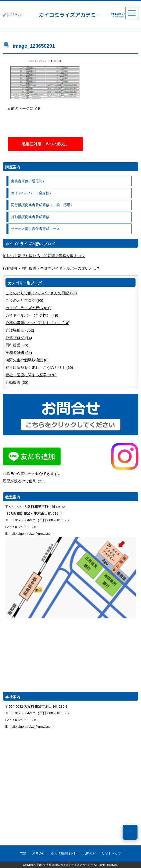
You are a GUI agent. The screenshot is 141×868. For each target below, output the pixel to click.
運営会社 (39, 853)
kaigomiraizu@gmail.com (35, 534)
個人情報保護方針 (64, 853)
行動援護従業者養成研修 (30, 217)
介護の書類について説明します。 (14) (37, 323)
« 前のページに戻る (24, 108)
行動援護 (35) (17, 382)
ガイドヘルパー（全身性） (32, 193)
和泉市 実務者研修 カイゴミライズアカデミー (65, 865)
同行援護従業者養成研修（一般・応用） (42, 205)
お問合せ (89, 853)
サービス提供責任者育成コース (35, 229)
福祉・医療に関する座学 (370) (31, 375)
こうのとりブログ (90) (24, 300)
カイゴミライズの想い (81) (28, 308)
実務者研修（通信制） (28, 181)
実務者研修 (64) (19, 353)
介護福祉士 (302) (20, 330)
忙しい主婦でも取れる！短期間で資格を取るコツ (44, 256)
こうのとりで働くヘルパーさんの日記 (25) (41, 293)
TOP (23, 853)
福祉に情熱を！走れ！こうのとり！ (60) (39, 367)
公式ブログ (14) (19, 338)
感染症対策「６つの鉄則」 (45, 144)
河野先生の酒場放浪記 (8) (27, 360)
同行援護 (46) (17, 345)
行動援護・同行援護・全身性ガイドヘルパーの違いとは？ (51, 268)
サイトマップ (111, 853)
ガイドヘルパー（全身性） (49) (32, 315)
